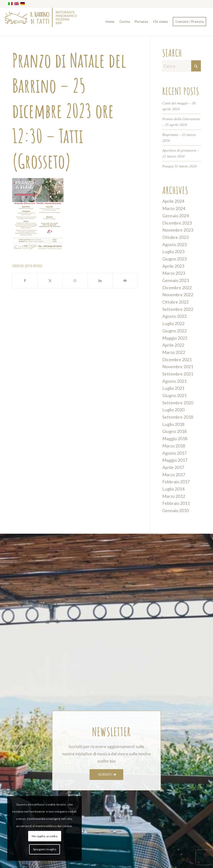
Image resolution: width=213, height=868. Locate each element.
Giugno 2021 (174, 395)
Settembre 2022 (178, 309)
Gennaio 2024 (176, 216)
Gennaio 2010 (176, 510)
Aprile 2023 (173, 266)
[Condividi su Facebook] (25, 281)
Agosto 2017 (174, 453)
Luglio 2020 (173, 410)
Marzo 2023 (174, 273)
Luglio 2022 (173, 323)
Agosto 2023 (174, 244)
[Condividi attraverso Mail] (125, 281)
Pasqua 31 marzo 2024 (180, 166)
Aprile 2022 (173, 345)
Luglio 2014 (173, 489)
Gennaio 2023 (176, 280)
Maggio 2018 (175, 438)
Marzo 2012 (174, 496)
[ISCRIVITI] (106, 775)
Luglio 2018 (173, 424)
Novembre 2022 (178, 295)
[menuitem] (110, 22)
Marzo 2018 (174, 446)
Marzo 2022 (174, 352)
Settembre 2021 (178, 374)
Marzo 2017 (174, 475)
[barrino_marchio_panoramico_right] (41, 22)
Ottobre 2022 (175, 302)
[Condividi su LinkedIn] (100, 281)
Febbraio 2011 (176, 503)
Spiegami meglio (45, 849)
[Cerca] (182, 66)
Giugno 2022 (174, 331)
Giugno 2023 (174, 259)
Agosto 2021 (174, 381)
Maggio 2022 (175, 338)
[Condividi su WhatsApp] (75, 281)
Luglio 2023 (173, 251)
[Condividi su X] (50, 281)
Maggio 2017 (175, 460)
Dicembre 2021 (177, 360)
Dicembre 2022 (177, 288)
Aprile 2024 (173, 201)
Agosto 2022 (174, 316)
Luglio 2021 (173, 388)
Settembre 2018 (178, 417)
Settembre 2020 (178, 403)
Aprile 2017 (173, 467)
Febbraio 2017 (176, 482)
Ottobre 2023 (175, 237)
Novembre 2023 (178, 230)
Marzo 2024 (174, 208)
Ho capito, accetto (45, 836)
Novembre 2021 (178, 367)
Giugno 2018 (174, 431)
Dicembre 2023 (177, 223)
